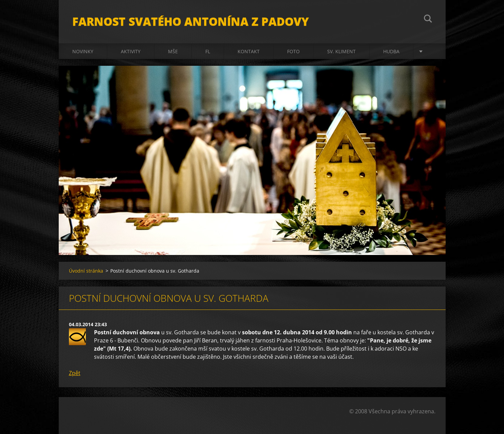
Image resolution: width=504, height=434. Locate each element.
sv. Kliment (341, 51)
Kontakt (249, 51)
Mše (173, 51)
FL (208, 51)
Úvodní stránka (86, 271)
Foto (293, 51)
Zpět (75, 373)
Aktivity (131, 51)
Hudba (391, 51)
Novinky (83, 51)
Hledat (428, 20)
